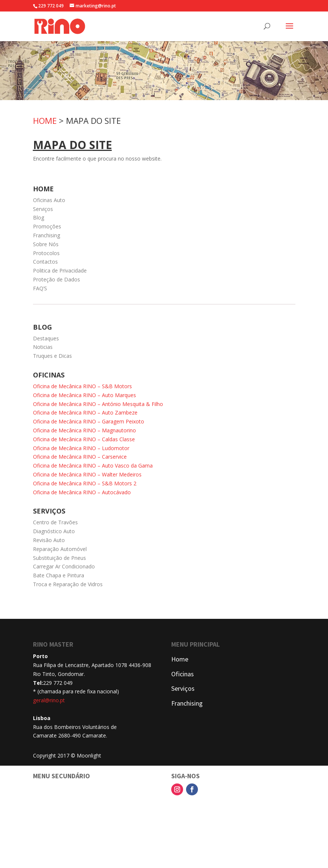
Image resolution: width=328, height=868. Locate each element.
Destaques (46, 338)
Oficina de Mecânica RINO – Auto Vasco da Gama (93, 466)
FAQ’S (40, 288)
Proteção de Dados (57, 279)
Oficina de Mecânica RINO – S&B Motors (82, 386)
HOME (45, 121)
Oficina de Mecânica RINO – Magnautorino (85, 430)
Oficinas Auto (49, 200)
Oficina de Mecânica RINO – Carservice (80, 457)
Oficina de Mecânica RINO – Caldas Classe (84, 439)
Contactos (45, 262)
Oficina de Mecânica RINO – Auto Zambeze (85, 412)
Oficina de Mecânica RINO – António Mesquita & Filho (98, 404)
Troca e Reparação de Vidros (68, 584)
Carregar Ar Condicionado (64, 566)
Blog (39, 217)
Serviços (43, 209)
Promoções (47, 226)
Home (180, 659)
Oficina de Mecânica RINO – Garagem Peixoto (89, 421)
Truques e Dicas (52, 356)
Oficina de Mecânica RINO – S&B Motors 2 (85, 483)
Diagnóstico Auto (54, 531)
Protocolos (46, 253)
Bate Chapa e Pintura (59, 575)
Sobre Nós (46, 244)
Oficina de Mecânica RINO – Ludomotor (81, 448)
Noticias (43, 347)
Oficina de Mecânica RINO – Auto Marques (85, 395)
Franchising (47, 235)
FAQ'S (41, 850)
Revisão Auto (49, 540)
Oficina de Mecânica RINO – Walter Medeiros (87, 474)
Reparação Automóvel (60, 549)
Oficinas (183, 674)
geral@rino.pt (49, 700)
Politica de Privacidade (60, 270)
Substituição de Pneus (59, 558)
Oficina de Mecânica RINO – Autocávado (82, 492)
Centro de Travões (55, 522)
